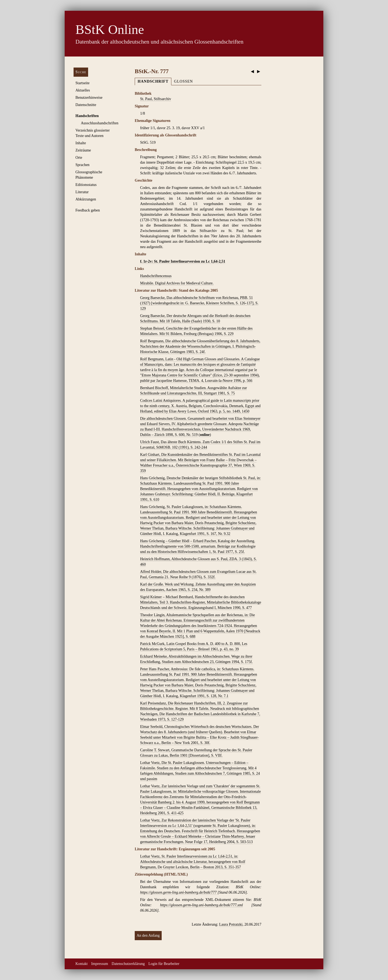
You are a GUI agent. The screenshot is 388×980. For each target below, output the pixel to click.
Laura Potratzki (231, 924)
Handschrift (153, 81)
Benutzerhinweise (89, 98)
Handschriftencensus (156, 276)
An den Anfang (148, 935)
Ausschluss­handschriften (100, 123)
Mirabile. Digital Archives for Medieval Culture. (177, 283)
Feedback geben (88, 210)
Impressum (100, 964)
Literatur (82, 192)
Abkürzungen (86, 199)
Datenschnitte (86, 105)
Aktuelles (83, 90)
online (205, 435)
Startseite (82, 83)
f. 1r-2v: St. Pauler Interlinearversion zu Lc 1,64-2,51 (183, 261)
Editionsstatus (86, 185)
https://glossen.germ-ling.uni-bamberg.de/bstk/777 (178, 892)
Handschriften (87, 116)
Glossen (183, 81)
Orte (79, 158)
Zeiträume (83, 150)
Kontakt (82, 964)
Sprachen (82, 165)
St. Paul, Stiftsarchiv (156, 99)
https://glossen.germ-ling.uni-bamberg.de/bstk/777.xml (201, 905)
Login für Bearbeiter (164, 964)
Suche (81, 72)
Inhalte (81, 143)
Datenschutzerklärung (128, 964)
